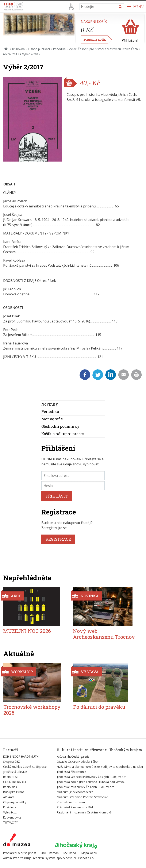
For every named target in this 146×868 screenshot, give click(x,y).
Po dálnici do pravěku (99, 707)
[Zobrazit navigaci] (135, 6)
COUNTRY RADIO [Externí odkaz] (15, 782)
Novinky (50, 404)
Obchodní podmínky (60, 426)
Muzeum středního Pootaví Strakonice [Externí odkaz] (82, 797)
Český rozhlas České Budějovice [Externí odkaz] (25, 767)
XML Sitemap (50, 853)
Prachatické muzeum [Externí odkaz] (71, 802)
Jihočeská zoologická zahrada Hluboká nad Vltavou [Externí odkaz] (91, 782)
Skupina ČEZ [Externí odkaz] (11, 762)
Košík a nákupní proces (63, 434)
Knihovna (18, 49)
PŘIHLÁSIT (57, 496)
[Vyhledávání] (102, 6)
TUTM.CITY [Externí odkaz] (10, 822)
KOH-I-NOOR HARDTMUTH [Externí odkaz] (21, 756)
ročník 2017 (11, 54)
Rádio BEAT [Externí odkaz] (11, 777)
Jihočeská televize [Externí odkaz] (15, 772)
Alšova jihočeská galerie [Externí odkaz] (73, 756)
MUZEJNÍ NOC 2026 (27, 631)
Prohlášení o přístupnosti (20, 853)
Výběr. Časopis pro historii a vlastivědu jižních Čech (103, 49)
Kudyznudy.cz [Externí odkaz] (12, 817)
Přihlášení (130, 40)
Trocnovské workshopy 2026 (32, 710)
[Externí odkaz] (17, 841)
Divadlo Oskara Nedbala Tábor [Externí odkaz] (78, 762)
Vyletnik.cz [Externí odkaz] (10, 812)
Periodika (59, 49)
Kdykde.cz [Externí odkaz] (10, 807)
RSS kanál (70, 853)
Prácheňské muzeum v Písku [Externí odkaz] (76, 807)
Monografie (52, 419)
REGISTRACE (58, 539)
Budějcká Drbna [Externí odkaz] (14, 792)
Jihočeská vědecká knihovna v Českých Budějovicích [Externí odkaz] (92, 777)
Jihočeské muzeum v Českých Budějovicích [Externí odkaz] (86, 787)
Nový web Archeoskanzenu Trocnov (104, 634)
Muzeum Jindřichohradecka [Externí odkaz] (75, 792)
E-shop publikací (39, 49)
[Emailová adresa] (73, 476)
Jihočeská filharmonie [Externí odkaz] (72, 772)
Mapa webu (89, 853)
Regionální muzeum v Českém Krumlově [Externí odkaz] (84, 812)
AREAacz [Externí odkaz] (9, 797)
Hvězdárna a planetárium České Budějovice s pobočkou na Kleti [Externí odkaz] (100, 767)
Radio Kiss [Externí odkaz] (10, 787)
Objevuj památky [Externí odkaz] (15, 802)
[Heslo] (73, 486)
